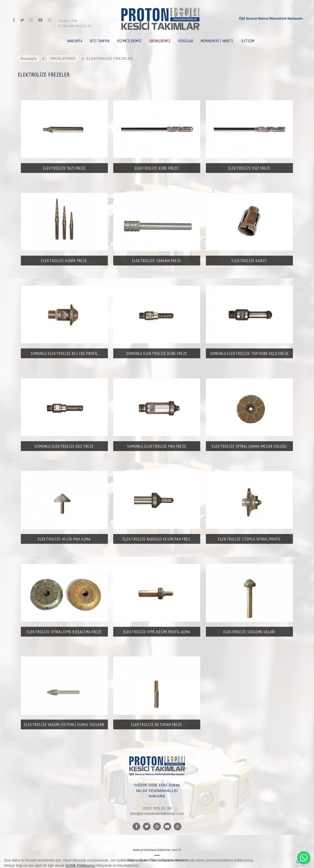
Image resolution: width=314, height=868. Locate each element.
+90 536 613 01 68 (75, 26)
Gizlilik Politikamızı (81, 865)
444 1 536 (68, 21)
